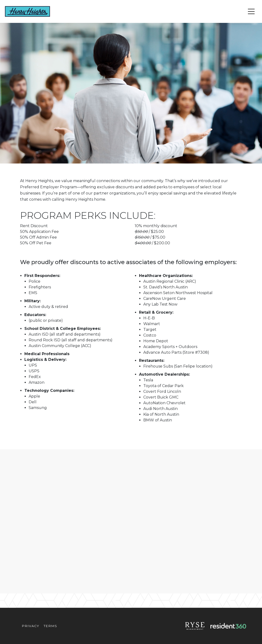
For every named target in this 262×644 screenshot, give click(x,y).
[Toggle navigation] (251, 11)
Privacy (30, 626)
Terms (50, 626)
